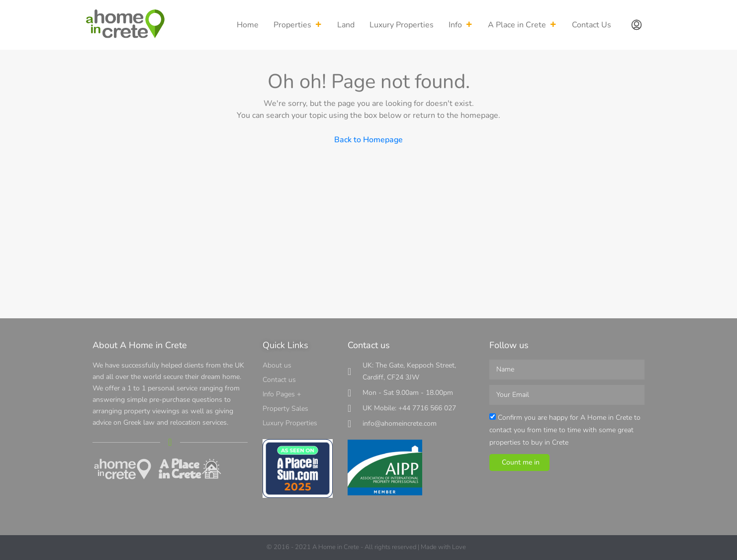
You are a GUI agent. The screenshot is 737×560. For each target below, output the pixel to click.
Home (248, 25)
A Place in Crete (522, 25)
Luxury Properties (402, 25)
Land (346, 25)
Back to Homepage (368, 140)
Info (461, 25)
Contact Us (592, 25)
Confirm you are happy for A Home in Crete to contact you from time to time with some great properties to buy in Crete (565, 430)
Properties (298, 25)
